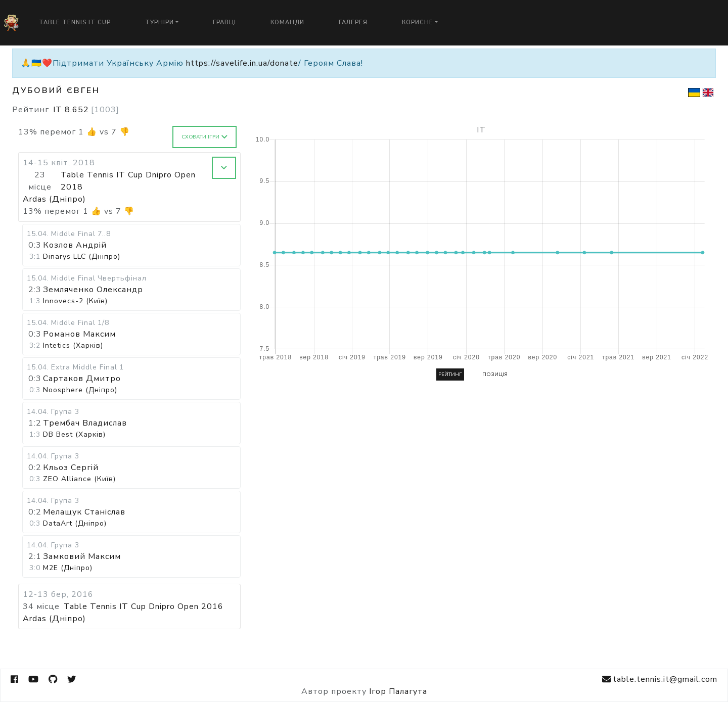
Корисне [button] (418, 22)
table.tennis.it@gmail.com (660, 680)
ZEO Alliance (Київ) (79, 479)
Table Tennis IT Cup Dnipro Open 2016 (144, 606)
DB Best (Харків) (74, 434)
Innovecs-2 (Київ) (75, 301)
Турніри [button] (160, 22)
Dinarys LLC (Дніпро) (82, 256)
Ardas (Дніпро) (54, 199)
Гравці (224, 22)
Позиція (495, 375)
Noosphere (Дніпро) (80, 390)
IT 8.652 (86, 110)
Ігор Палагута (398, 691)
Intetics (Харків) (73, 345)
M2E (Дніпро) (68, 568)
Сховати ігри (204, 137)
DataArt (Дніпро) (75, 523)
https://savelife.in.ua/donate (242, 63)
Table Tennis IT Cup (75, 22)
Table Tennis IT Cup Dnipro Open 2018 (128, 181)
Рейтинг (450, 375)
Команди (287, 22)
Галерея (353, 22)
